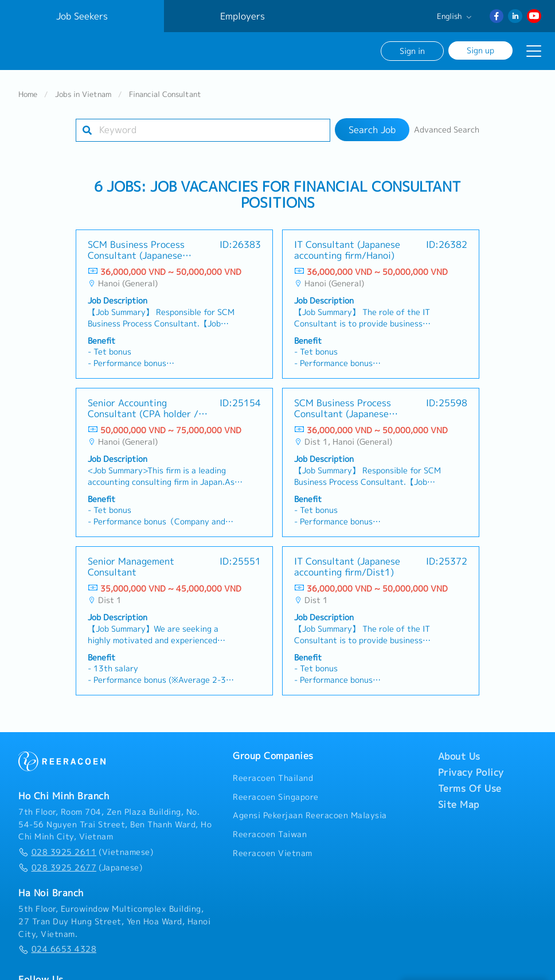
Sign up (480, 50)
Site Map (459, 804)
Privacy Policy (471, 772)
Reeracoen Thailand (273, 778)
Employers (243, 16)
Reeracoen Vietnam (273, 853)
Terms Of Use (470, 788)
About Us (459, 756)
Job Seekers (82, 16)
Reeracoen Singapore (276, 797)
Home (28, 94)
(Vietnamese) (86, 852)
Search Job (372, 130)
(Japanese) (80, 868)
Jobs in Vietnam (83, 94)
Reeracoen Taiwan (270, 834)
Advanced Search (447, 130)
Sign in (412, 51)
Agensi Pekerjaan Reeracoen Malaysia (310, 815)
